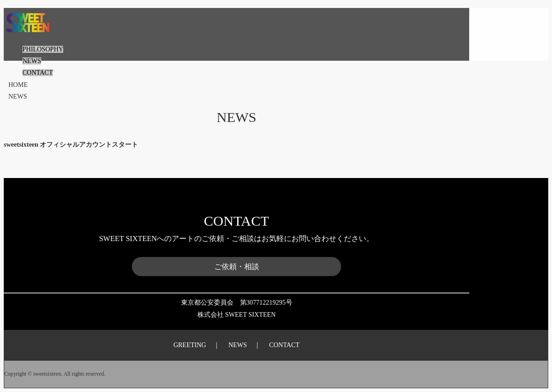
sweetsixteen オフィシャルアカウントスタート (71, 145)
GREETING (190, 345)
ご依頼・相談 (237, 267)
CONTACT (38, 73)
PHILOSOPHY (43, 49)
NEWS (32, 61)
